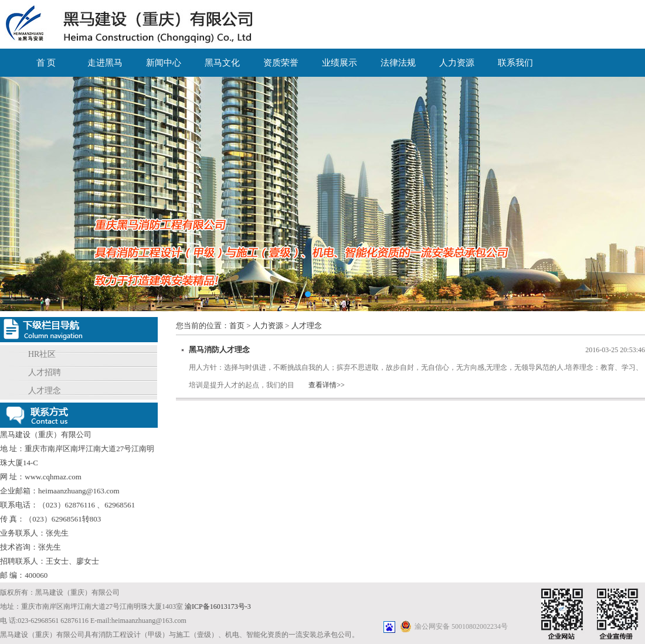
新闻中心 (164, 63)
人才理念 (45, 391)
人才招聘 (45, 372)
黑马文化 (222, 63)
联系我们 (515, 63)
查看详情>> (327, 385)
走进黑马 (105, 63)
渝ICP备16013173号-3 (218, 606)
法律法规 (398, 63)
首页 (237, 326)
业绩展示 (340, 63)
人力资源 (457, 63)
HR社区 (42, 354)
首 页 (46, 63)
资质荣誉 (281, 63)
